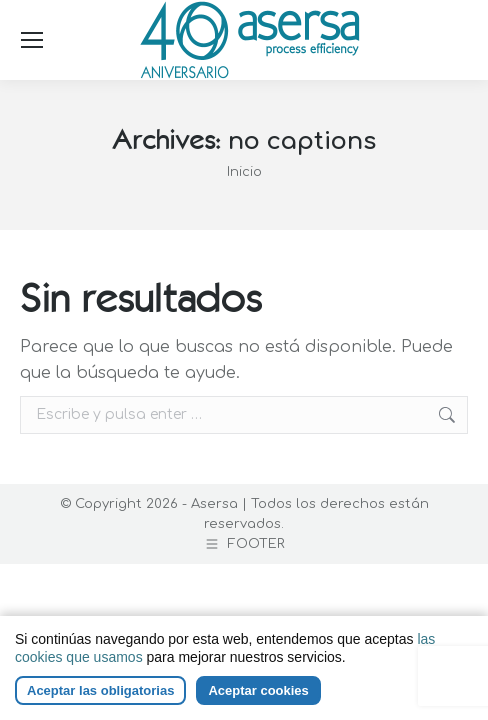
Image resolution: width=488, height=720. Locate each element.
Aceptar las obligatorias (100, 690)
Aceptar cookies (258, 690)
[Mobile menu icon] (32, 40)
